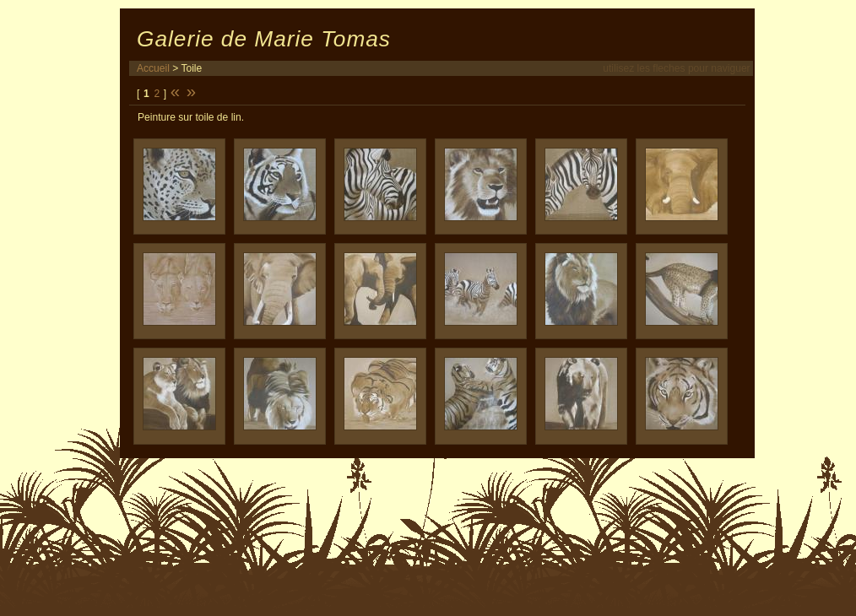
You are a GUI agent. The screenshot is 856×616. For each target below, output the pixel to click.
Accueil (153, 68)
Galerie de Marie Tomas (264, 39)
